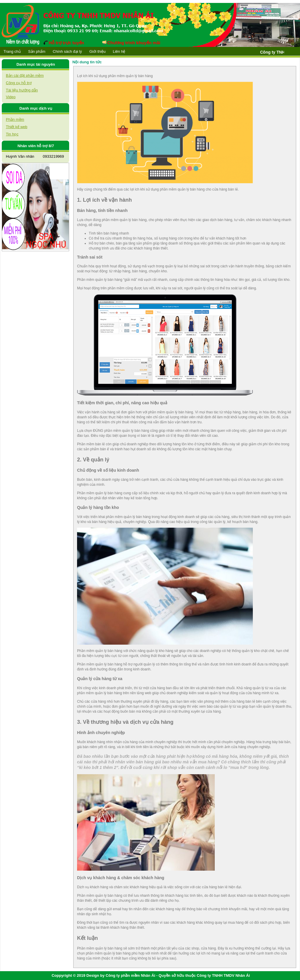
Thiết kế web (17, 127)
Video (11, 97)
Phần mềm (15, 119)
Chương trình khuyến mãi (131, 43)
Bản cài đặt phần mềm (25, 75)
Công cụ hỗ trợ (19, 83)
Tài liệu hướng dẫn (22, 90)
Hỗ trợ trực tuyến (64, 43)
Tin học (12, 134)
